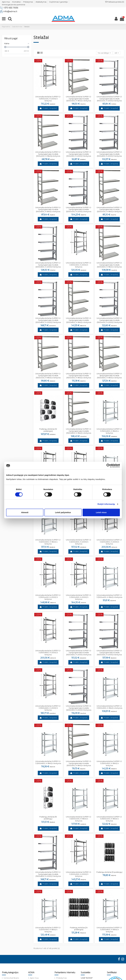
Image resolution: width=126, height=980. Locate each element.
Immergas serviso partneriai (14, 5)
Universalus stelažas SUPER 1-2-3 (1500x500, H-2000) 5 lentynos (79, 597)
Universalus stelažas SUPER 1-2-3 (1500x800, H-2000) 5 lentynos (48, 653)
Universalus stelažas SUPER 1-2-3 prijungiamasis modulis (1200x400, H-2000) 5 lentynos (79, 209)
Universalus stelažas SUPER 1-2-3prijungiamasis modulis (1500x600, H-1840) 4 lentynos (109, 376)
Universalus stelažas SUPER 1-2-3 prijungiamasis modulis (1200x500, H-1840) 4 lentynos (79, 99)
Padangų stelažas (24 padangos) (79, 929)
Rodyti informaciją (106, 504)
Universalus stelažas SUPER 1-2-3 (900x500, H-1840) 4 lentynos (109, 707)
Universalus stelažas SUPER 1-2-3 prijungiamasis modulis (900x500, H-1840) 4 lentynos (79, 763)
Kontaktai (16, 2)
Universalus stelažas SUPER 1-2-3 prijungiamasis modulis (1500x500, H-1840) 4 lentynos (79, 376)
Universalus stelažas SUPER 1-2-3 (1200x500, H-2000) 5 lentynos (79, 874)
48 (117, 53)
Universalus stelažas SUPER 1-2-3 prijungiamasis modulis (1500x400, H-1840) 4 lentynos (48, 376)
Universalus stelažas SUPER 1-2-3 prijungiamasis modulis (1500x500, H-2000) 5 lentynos (109, 653)
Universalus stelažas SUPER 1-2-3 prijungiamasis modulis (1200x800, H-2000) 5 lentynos (48, 320)
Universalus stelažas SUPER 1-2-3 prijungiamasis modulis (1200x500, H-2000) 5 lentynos (79, 708)
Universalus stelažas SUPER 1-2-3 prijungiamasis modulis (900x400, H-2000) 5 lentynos (109, 99)
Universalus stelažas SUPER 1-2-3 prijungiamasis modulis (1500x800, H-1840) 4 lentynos (79, 431)
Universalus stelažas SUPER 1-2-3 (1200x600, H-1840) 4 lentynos (48, 542)
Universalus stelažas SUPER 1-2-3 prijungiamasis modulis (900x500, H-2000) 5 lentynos (79, 154)
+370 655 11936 (11, 8)
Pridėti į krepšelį (48, 108)
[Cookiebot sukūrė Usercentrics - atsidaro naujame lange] (108, 466)
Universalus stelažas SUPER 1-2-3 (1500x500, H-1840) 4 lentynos (109, 763)
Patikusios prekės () (115, 2)
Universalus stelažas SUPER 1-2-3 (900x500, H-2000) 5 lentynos (79, 265)
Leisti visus (101, 512)
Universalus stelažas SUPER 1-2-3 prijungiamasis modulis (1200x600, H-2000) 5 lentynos (48, 265)
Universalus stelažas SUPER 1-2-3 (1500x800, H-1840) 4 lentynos (109, 930)
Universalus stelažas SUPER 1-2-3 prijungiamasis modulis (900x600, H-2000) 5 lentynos (109, 154)
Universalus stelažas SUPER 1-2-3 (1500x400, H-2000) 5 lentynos (48, 597)
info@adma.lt (10, 11)
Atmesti (25, 512)
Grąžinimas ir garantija (58, 2)
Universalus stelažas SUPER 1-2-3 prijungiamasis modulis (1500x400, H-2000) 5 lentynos (109, 320)
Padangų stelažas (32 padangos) (48, 430)
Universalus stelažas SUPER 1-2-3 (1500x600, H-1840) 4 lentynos (109, 431)
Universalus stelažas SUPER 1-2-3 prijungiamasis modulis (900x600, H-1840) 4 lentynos (48, 209)
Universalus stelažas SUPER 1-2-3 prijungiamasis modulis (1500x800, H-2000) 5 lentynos (48, 874)
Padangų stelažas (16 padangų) (48, 818)
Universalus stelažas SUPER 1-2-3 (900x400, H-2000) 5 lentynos (48, 99)
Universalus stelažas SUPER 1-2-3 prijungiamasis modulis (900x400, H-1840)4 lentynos (48, 154)
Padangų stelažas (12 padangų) (109, 872)
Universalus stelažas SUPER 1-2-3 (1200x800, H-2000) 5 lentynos (109, 542)
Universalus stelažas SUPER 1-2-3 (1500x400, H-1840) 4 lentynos (109, 819)
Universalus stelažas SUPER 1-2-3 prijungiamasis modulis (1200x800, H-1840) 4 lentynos (79, 320)
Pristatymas (28, 2)
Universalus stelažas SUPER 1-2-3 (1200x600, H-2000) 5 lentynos (79, 542)
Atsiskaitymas (41, 2)
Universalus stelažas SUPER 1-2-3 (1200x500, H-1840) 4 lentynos (48, 930)
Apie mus (6, 2)
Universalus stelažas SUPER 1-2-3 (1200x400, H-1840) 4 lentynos (79, 819)
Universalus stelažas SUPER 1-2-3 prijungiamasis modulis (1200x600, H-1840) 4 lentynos (109, 265)
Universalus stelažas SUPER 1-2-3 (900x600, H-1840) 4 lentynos (48, 762)
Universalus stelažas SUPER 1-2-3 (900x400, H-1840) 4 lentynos (109, 596)
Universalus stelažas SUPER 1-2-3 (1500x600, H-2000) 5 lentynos (48, 708)
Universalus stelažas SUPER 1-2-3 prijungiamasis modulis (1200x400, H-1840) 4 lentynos (109, 209)
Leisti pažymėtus (63, 512)
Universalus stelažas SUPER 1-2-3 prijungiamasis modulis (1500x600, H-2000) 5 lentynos (79, 653)
